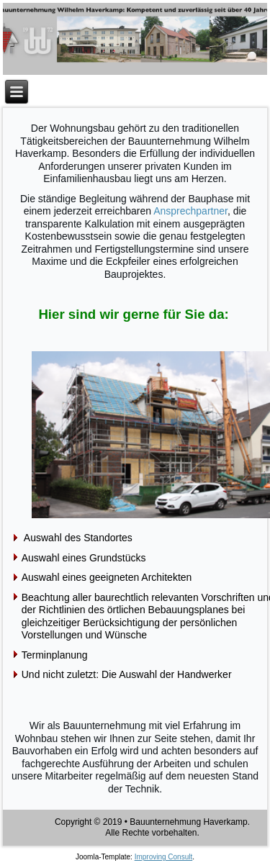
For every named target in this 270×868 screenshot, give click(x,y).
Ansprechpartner (190, 211)
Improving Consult (164, 857)
